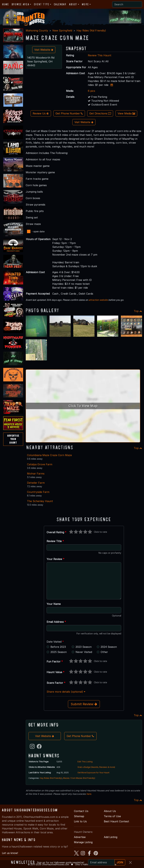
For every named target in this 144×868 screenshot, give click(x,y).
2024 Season (109, 647)
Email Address (56, 622)
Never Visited (84, 652)
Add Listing (111, 837)
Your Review (55, 559)
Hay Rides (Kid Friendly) (91, 30)
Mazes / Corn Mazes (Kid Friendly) (79, 778)
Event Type (42, 4)
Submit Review (84, 704)
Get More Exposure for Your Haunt (93, 773)
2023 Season (84, 647)
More (85, 4)
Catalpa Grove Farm (40, 464)
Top (138, 311)
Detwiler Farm (36, 483)
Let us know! (10, 853)
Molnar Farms (36, 474)
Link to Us (80, 821)
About (73, 4)
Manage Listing (83, 842)
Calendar (60, 4)
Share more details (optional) (66, 692)
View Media (126, 113)
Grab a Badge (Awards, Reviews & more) (96, 767)
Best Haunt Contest (116, 821)
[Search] (127, 4)
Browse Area (20, 4)
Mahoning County (37, 30)
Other (104, 652)
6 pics (91, 91)
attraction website (98, 300)
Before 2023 (58, 647)
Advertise (80, 837)
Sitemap (79, 816)
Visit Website (44, 50)
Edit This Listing (85, 762)
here (89, 794)
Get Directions (100, 113)
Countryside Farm (38, 492)
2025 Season (59, 652)
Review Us (41, 113)
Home (5, 4)
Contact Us (81, 811)
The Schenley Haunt (40, 501)
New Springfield (62, 30)
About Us (110, 811)
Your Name (54, 604)
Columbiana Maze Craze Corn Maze (49, 455)
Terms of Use (112, 816)
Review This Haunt (100, 55)
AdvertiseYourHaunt (13, 439)
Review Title (55, 541)
